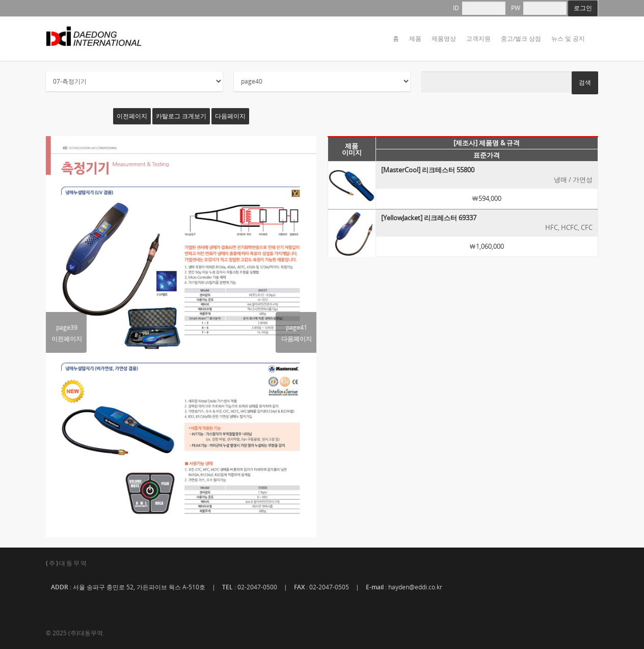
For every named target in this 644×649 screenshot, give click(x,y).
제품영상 (444, 38)
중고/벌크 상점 (521, 38)
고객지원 (478, 38)
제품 (415, 38)
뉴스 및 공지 (568, 38)
